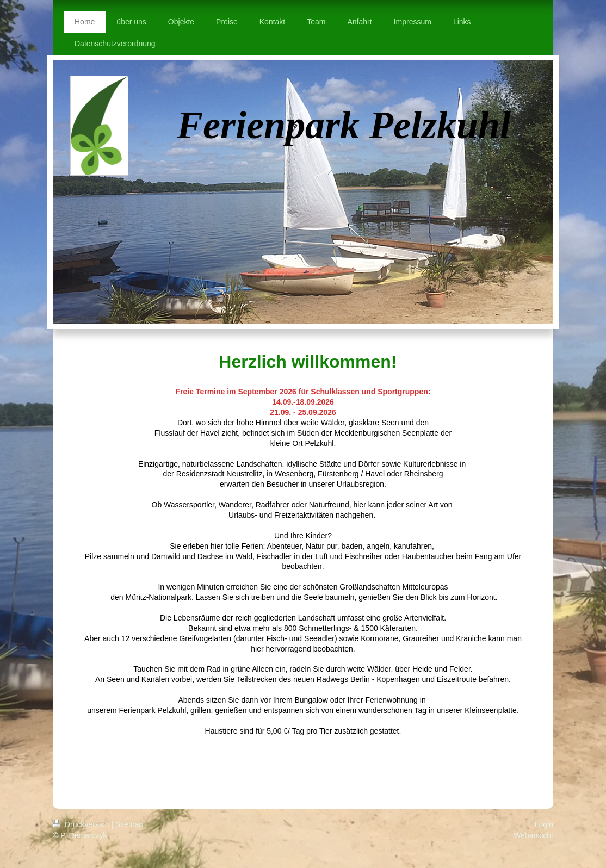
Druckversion (82, 824)
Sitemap (129, 824)
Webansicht (533, 835)
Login (544, 824)
